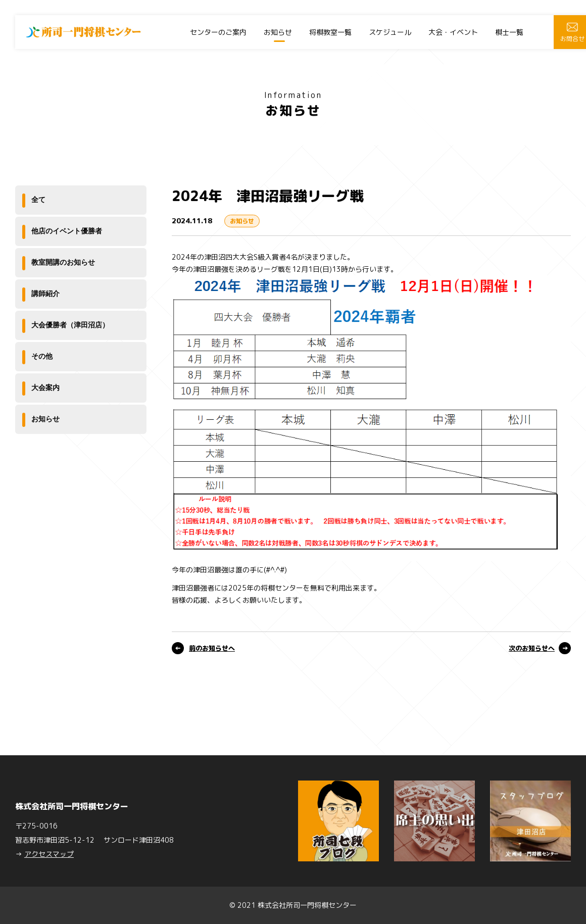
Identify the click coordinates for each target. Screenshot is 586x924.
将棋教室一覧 (330, 32)
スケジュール (390, 32)
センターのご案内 (218, 32)
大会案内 (45, 387)
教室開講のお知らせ (63, 262)
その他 (42, 356)
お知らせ (278, 32)
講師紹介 (45, 294)
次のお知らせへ (532, 648)
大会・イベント (453, 32)
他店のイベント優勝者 (67, 231)
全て (38, 200)
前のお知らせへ (212, 648)
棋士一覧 (509, 32)
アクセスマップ (49, 854)
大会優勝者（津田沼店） (70, 325)
